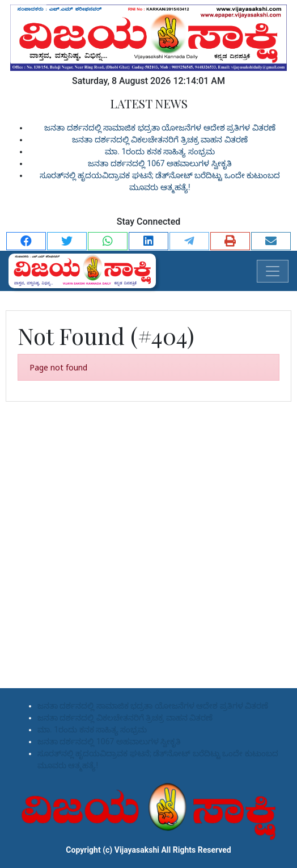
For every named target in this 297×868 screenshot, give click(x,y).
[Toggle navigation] (273, 271)
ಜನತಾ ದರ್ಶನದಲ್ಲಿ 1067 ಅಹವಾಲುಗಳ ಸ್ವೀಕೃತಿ (160, 163)
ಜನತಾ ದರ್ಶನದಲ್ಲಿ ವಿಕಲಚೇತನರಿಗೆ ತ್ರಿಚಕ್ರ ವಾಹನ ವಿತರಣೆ (160, 140)
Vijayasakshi (137, 850)
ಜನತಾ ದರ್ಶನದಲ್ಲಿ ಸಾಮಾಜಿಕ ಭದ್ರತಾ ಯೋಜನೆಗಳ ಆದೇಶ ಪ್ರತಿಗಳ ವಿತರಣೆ (160, 128)
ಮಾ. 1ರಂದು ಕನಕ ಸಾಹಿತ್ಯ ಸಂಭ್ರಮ (160, 151)
